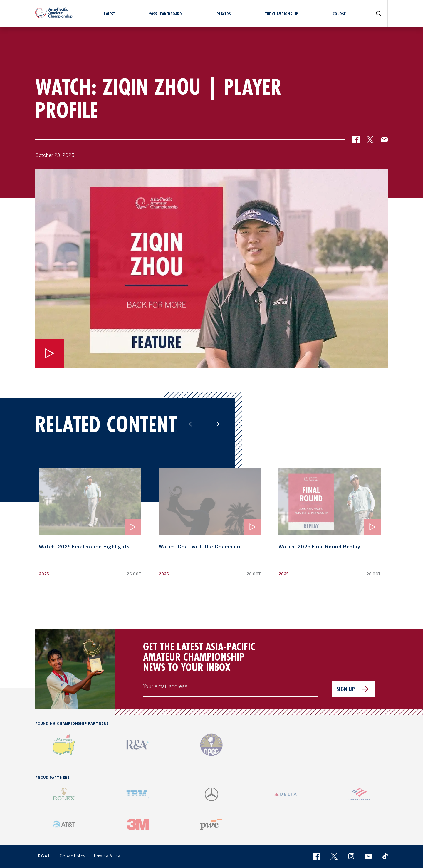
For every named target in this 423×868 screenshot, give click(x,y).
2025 (44, 574)
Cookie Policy (72, 856)
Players (224, 14)
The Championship (282, 14)
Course (339, 14)
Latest (109, 14)
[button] (356, 141)
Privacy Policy (107, 856)
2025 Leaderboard (165, 14)
